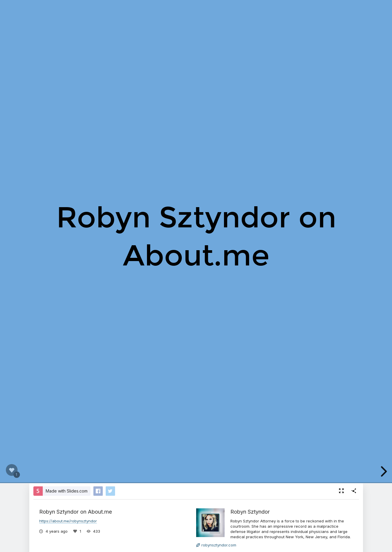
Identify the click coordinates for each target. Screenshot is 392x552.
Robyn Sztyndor (250, 512)
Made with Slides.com (67, 491)
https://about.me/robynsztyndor (68, 521)
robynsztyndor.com (216, 545)
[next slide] (383, 471)
